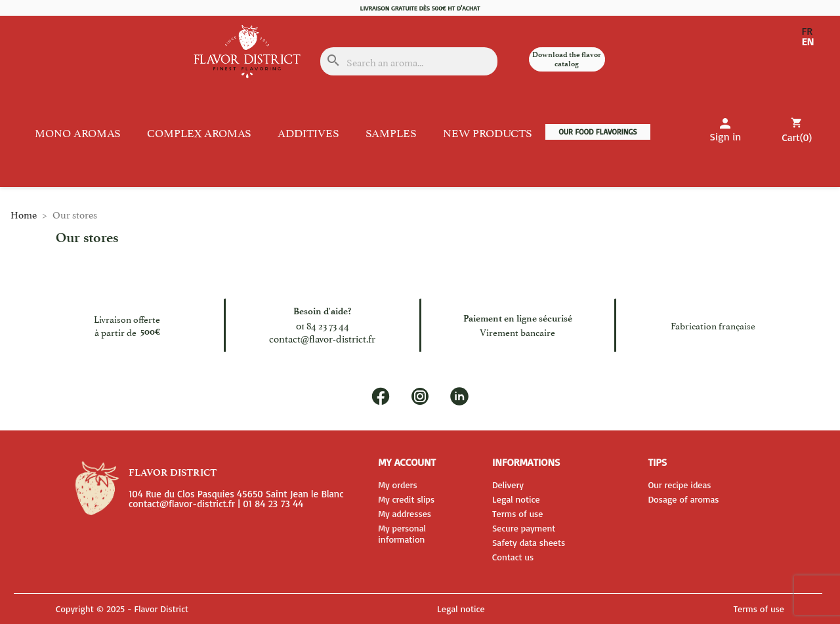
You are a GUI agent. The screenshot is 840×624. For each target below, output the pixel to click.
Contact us (513, 557)
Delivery (508, 485)
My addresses (405, 513)
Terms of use (518, 513)
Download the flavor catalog (567, 59)
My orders (397, 485)
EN (808, 42)
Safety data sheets (529, 542)
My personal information (402, 533)
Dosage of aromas (683, 499)
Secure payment (524, 528)
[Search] (409, 61)
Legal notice (516, 499)
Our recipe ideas (679, 485)
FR (807, 31)
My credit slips (406, 499)
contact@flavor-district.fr (322, 338)
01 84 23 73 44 (323, 325)
